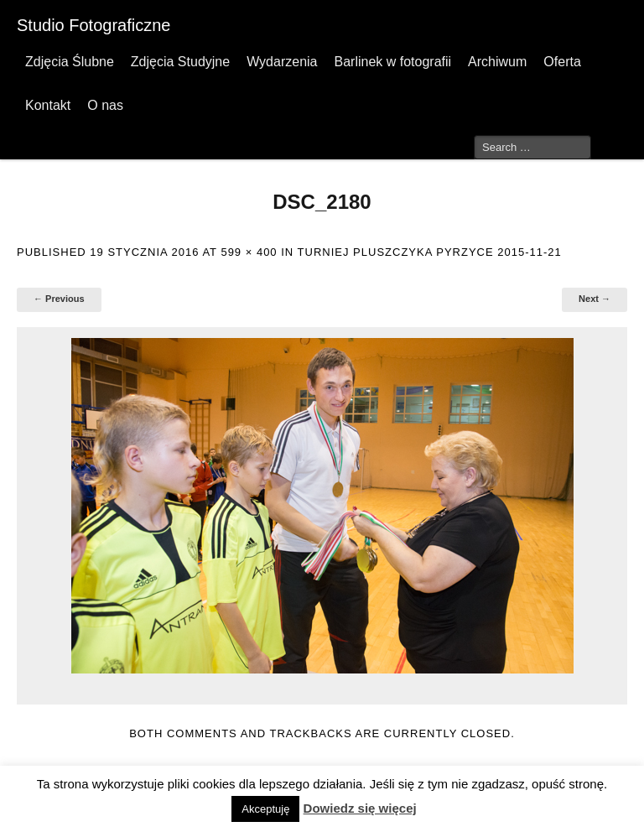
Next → (595, 299)
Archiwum (497, 62)
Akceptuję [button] (265, 809)
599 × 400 (249, 252)
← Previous (59, 299)
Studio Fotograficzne (93, 25)
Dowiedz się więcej (360, 808)
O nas (105, 105)
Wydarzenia (282, 62)
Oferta (562, 62)
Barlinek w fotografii (392, 62)
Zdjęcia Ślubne (70, 62)
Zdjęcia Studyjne (180, 62)
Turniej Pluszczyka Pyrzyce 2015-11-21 (430, 252)
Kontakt (48, 105)
